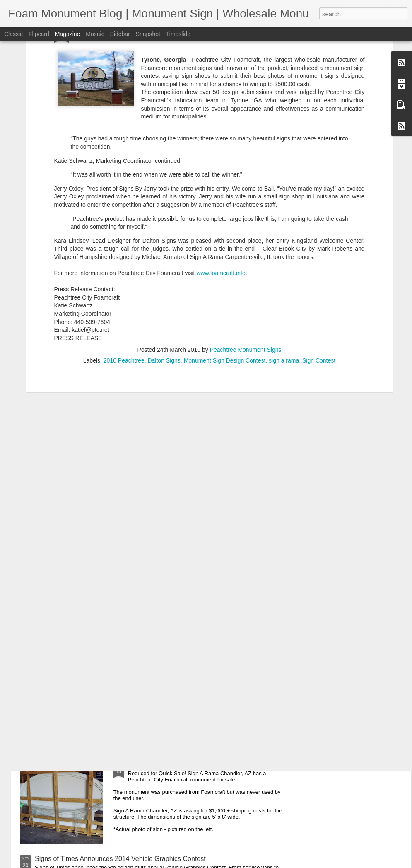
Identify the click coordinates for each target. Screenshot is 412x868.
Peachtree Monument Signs (246, 237)
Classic (13, 34)
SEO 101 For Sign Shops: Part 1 (176, 577)
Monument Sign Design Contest (225, 247)
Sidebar (120, 34)
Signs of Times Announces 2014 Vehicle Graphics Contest (120, 859)
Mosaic (95, 34)
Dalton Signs (164, 247)
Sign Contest (319, 247)
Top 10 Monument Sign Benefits (175, 671)
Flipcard (39, 34)
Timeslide (178, 34)
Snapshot (148, 34)
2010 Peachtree (124, 247)
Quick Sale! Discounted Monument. (180, 765)
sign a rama (284, 247)
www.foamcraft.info (221, 160)
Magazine (68, 34)
